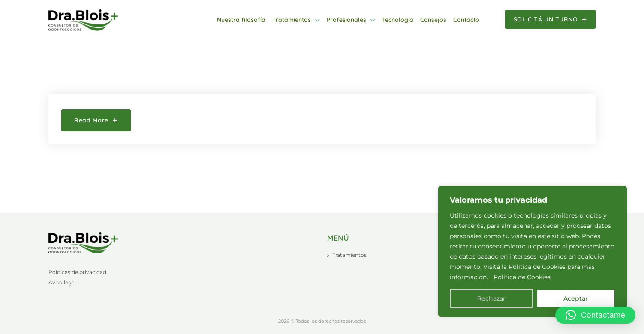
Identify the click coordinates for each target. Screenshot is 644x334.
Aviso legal (62, 282)
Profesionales (346, 20)
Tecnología (398, 20)
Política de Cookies (522, 277)
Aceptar (576, 298)
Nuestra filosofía (241, 20)
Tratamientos (292, 20)
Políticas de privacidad (77, 272)
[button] (595, 315)
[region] (533, 251)
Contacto (466, 20)
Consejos (433, 20)
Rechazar (491, 298)
